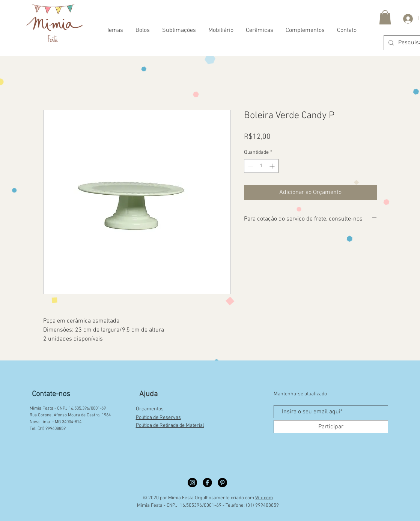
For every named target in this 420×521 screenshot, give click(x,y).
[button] (385, 17)
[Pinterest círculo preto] (222, 483)
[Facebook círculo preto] (207, 483)
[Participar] (331, 427)
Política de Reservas (158, 418)
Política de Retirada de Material (170, 426)
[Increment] (273, 166)
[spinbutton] (261, 166)
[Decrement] (250, 166)
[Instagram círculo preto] (192, 483)
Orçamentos (150, 409)
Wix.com (264, 498)
